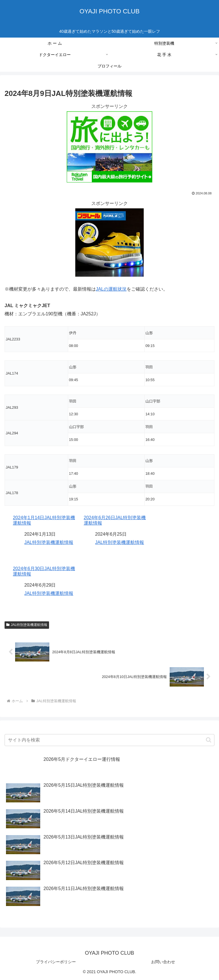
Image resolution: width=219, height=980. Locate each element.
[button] (209, 740)
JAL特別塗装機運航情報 (49, 542)
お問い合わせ (163, 962)
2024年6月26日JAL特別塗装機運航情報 (115, 520)
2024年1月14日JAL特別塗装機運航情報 (44, 520)
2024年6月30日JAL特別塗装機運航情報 (44, 571)
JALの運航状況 (111, 289)
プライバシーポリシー (56, 962)
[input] (109, 740)
